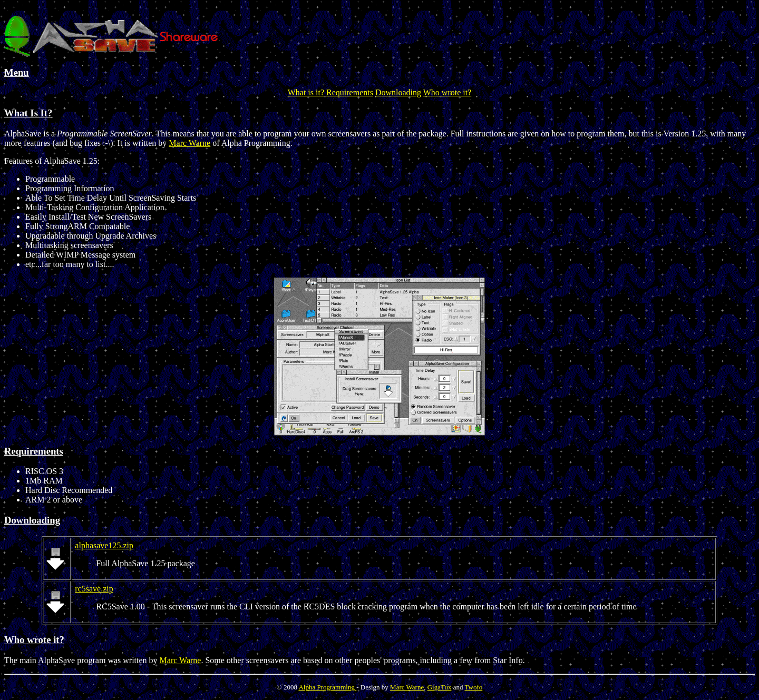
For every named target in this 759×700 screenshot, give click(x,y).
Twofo (473, 687)
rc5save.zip (94, 589)
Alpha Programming (327, 687)
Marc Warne (189, 143)
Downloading (398, 92)
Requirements (350, 92)
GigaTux (440, 687)
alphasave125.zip (104, 545)
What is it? (306, 92)
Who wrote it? (447, 92)
